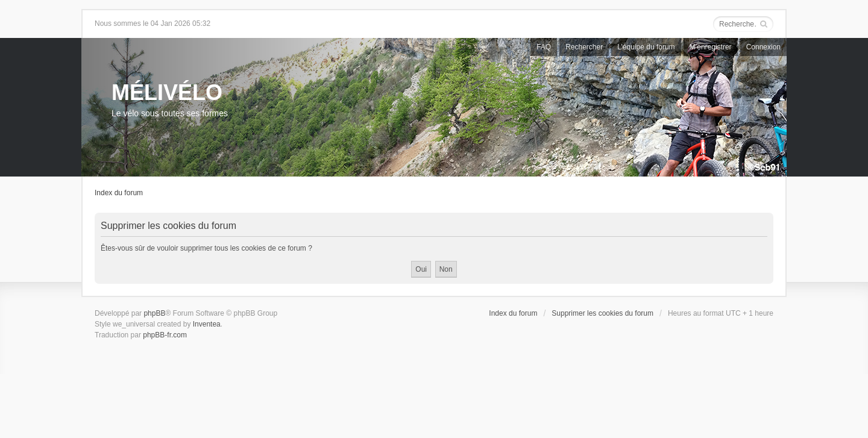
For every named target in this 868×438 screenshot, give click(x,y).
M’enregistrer (711, 47)
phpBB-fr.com (165, 335)
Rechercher (584, 47)
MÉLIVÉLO (167, 92)
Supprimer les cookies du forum (602, 313)
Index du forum (119, 193)
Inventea (207, 324)
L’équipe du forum (646, 47)
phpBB (154, 313)
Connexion (763, 47)
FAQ (544, 47)
